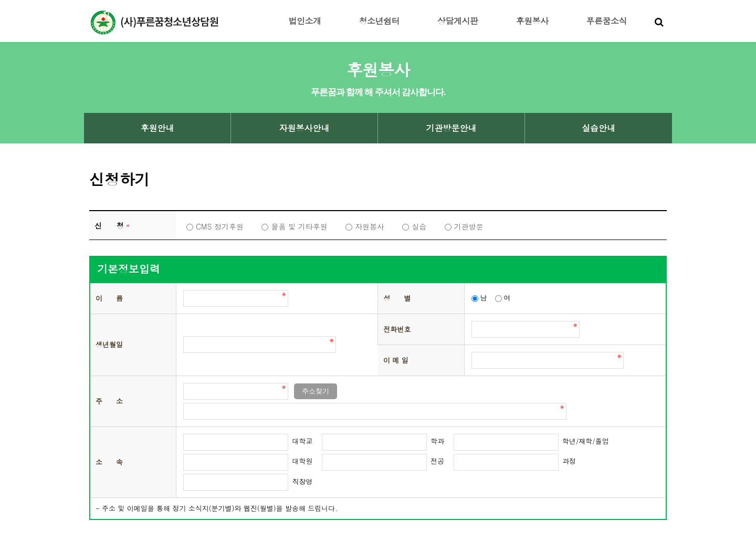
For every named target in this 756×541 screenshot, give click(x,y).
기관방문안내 (451, 128)
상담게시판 (458, 21)
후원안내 (157, 128)
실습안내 (598, 128)
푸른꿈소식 (607, 21)
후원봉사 (532, 21)
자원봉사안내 (304, 128)
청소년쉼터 (380, 21)
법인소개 (305, 21)
